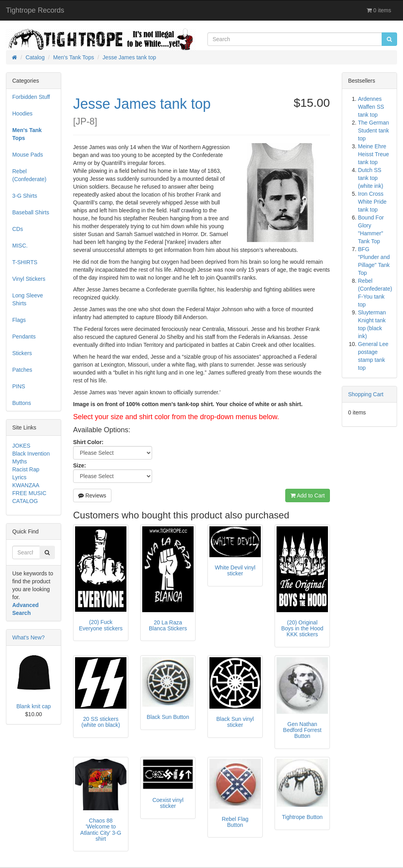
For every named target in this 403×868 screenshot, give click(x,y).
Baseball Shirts (31, 212)
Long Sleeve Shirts (28, 299)
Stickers (22, 353)
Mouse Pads (28, 155)
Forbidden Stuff (31, 97)
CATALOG (25, 501)
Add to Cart (308, 495)
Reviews (92, 495)
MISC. (20, 246)
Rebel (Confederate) (29, 175)
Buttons (22, 403)
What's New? (28, 637)
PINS (19, 386)
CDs (18, 229)
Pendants (24, 337)
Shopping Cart (366, 394)
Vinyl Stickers (29, 279)
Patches (22, 370)
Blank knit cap (33, 706)
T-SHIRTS (25, 262)
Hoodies (22, 113)
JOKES (21, 446)
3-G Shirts (25, 196)
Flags (19, 320)
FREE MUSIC (29, 493)
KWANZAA (26, 485)
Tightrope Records (35, 10)
